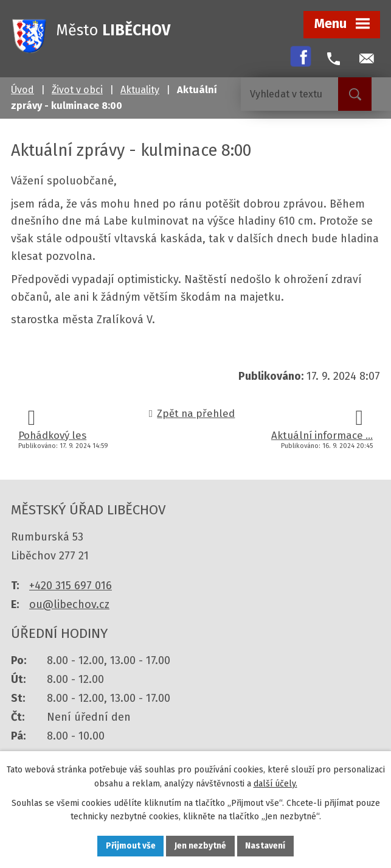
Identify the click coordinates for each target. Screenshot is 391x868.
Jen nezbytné (201, 846)
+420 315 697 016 (71, 586)
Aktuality (140, 90)
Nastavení (266, 846)
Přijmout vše (130, 846)
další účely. (275, 783)
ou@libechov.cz (69, 604)
